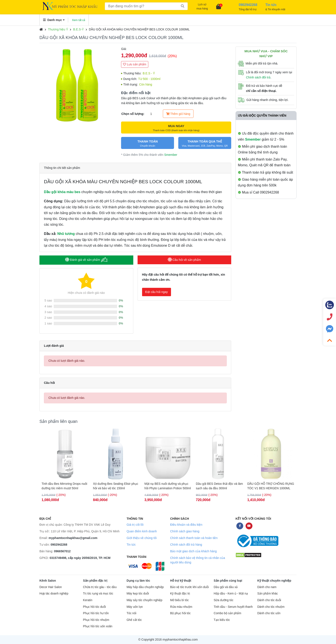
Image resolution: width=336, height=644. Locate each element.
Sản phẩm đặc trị (95, 581)
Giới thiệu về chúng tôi (142, 538)
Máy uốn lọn (135, 607)
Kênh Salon (48, 581)
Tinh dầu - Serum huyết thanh (233, 607)
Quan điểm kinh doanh (142, 531)
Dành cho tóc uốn (269, 613)
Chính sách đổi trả (258, 77)
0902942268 (59, 545)
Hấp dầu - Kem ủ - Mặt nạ (231, 594)
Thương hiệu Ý (58, 29)
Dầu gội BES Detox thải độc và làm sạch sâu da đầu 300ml (219, 486)
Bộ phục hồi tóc (180, 613)
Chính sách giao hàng (185, 531)
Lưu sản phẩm (135, 64)
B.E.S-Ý (78, 29)
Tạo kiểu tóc (222, 620)
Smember (171, 155)
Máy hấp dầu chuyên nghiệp (145, 587)
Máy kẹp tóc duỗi (138, 594)
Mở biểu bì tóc (179, 600)
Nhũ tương (66, 234)
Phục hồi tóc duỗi (94, 607)
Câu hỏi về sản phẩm (184, 260)
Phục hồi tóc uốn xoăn (98, 626)
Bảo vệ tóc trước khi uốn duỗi (189, 587)
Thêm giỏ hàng (178, 114)
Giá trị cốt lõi (135, 525)
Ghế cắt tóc (134, 620)
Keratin (88, 600)
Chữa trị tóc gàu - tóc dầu (100, 587)
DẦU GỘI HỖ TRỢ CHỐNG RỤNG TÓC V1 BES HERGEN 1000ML (271, 486)
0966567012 (62, 551)
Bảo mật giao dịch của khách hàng (193, 551)
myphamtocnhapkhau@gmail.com (73, 538)
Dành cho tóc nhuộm (271, 607)
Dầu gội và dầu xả (226, 587)
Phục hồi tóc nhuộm (96, 620)
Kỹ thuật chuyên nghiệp (274, 581)
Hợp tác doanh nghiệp (54, 594)
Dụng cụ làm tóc (138, 581)
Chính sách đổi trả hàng (186, 545)
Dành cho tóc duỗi (269, 600)
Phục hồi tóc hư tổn (96, 613)
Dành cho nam (267, 587)
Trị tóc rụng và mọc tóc (98, 594)
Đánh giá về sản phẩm (86, 260)
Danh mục (54, 20)
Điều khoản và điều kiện (186, 525)
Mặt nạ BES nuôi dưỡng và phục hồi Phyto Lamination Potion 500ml (168, 486)
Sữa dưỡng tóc (223, 600)
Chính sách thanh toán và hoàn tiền (194, 538)
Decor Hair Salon (51, 587)
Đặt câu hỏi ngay (157, 292)
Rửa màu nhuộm (181, 607)
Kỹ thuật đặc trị (180, 594)
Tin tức (131, 545)
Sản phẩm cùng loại (228, 581)
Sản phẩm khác (268, 594)
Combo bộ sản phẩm (227, 613)
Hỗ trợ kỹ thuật (181, 581)
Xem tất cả (79, 20)
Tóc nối (131, 613)
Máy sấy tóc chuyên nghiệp (145, 600)
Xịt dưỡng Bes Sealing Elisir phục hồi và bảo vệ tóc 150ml (116, 486)
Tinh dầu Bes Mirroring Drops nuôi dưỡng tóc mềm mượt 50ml (64, 486)
